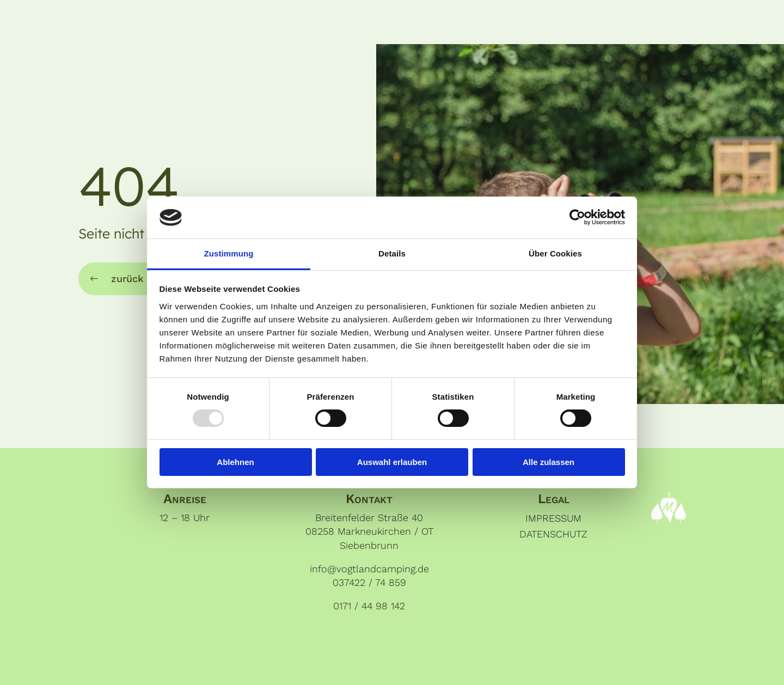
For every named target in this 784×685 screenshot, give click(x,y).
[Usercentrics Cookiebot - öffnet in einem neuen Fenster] (577, 217)
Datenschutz (553, 534)
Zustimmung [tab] (229, 253)
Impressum (553, 518)
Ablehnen (235, 462)
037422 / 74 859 (369, 582)
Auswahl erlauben (392, 462)
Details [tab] (392, 253)
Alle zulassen (549, 462)
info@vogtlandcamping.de (369, 569)
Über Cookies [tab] (555, 253)
